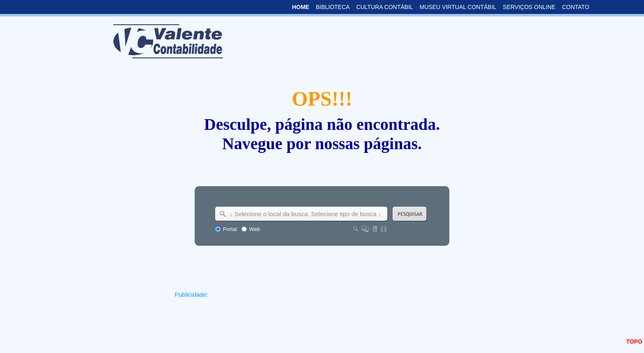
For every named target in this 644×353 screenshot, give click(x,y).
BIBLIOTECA (333, 7)
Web (255, 229)
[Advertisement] (323, 319)
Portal (230, 229)
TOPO (634, 341)
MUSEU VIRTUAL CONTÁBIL (458, 7)
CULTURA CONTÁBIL (384, 7)
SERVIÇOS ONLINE (529, 7)
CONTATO (575, 7)
